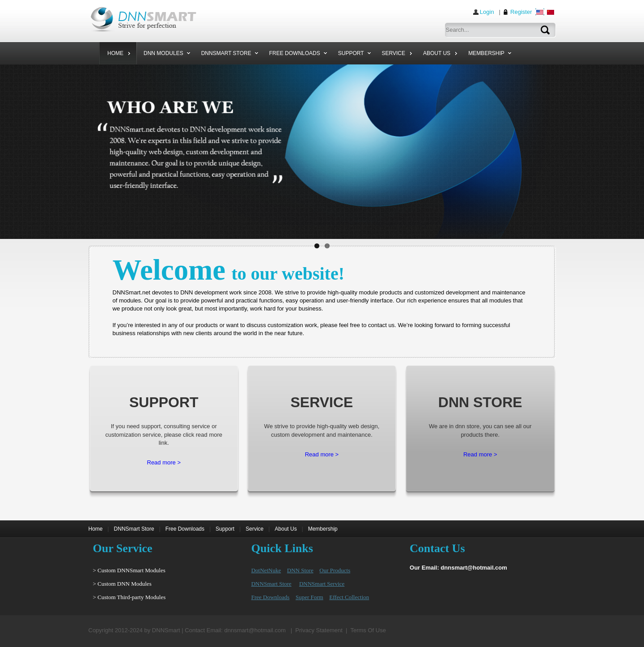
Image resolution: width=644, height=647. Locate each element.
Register (521, 12)
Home (96, 530)
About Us (286, 530)
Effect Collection (349, 598)
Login (487, 12)
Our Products (335, 572)
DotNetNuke (266, 572)
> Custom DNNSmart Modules (129, 572)
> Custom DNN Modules (122, 585)
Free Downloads (185, 530)
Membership (323, 530)
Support (225, 530)
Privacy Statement (319, 632)
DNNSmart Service (322, 585)
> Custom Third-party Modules (129, 598)
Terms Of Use (368, 632)
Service (254, 530)
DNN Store (300, 572)
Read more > (164, 464)
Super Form (309, 598)
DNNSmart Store (134, 530)
